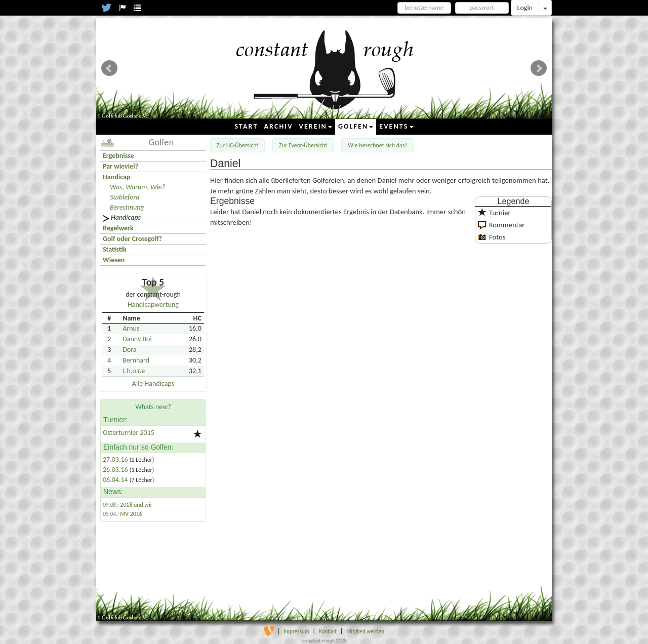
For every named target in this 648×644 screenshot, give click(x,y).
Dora (129, 350)
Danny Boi (137, 339)
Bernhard (136, 360)
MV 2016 (131, 514)
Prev (109, 68)
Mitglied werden (365, 631)
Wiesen (114, 260)
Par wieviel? (120, 166)
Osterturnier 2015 (129, 433)
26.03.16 (116, 470)
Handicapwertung (153, 305)
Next (539, 68)
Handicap (116, 177)
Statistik (115, 249)
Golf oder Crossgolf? (132, 239)
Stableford (125, 197)
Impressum (296, 631)
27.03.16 (116, 459)
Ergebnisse (118, 156)
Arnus (131, 328)
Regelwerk (118, 228)
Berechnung (127, 207)
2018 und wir (136, 505)
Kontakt (328, 631)
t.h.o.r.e (134, 371)
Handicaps (126, 217)
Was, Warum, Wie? (137, 187)
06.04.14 (116, 480)
